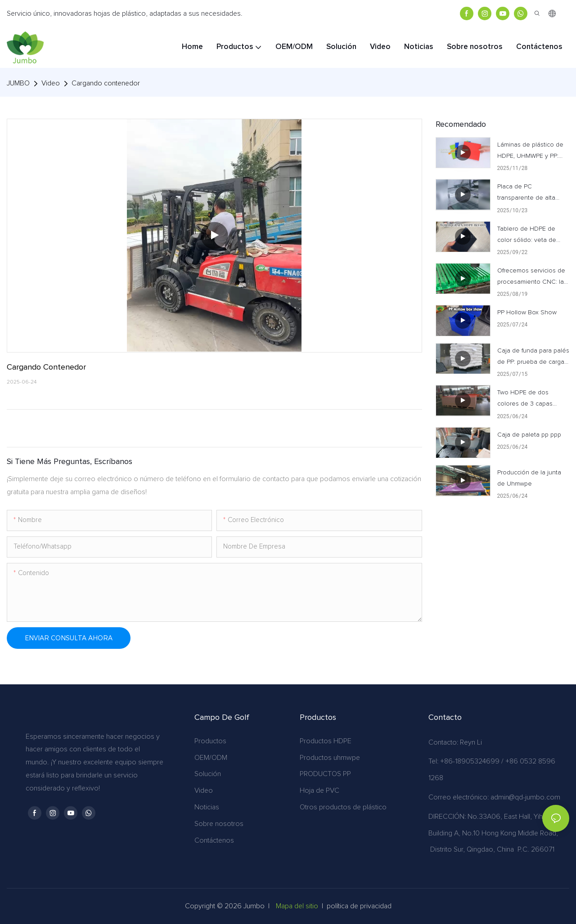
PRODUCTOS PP (325, 774)
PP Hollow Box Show (527, 312)
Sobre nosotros (219, 824)
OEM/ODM (211, 758)
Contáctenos (214, 840)
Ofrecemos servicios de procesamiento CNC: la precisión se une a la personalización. (531, 278)
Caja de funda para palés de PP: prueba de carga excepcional (533, 358)
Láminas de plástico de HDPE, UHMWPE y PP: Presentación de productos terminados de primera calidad (533, 152)
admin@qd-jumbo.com (525, 797)
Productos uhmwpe (330, 758)
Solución (208, 774)
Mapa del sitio (297, 906)
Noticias (207, 807)
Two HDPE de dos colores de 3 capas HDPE (525, 400)
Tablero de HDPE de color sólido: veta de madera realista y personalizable (527, 236)
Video (51, 83)
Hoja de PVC (319, 790)
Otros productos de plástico (343, 807)
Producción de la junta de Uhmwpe (529, 478)
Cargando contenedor (106, 83)
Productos (210, 741)
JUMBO (18, 83)
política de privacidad (359, 906)
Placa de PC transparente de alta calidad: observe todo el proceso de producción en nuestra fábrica (532, 194)
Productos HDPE (326, 741)
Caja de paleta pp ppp (529, 435)
